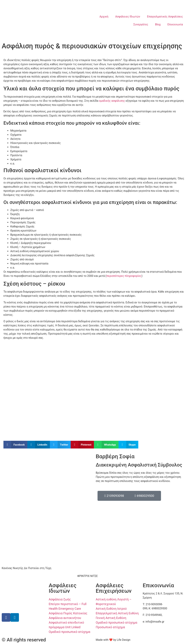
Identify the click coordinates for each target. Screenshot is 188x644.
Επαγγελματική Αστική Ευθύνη (117, 613)
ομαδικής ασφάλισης (112, 101)
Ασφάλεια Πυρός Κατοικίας (68, 613)
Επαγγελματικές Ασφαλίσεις (165, 17)
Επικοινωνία (175, 24)
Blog (158, 24)
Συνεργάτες (141, 24)
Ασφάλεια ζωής (60, 599)
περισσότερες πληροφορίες (124, 276)
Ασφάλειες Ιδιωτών (128, 17)
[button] (15, 445)
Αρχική (104, 17)
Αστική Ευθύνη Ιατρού (111, 609)
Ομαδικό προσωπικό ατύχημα (69, 632)
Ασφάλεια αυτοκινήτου (65, 618)
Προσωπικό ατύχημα (110, 627)
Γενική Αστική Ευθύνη (111, 618)
